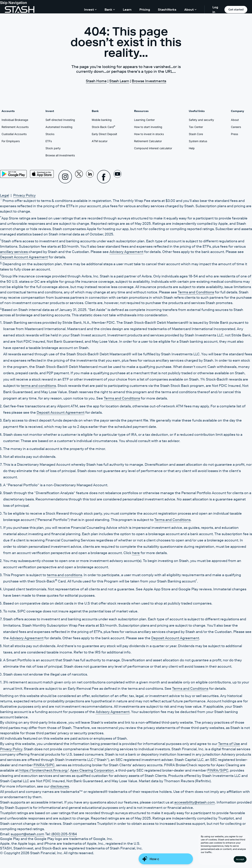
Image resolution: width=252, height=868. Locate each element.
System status (198, 141)
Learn (127, 9)
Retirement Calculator (148, 141)
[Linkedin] (90, 177)
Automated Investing (59, 127)
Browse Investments (149, 81)
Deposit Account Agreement (24, 257)
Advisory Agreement (126, 252)
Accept (240, 859)
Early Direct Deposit (104, 134)
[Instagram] (65, 177)
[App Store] (42, 174)
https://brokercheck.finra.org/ (44, 770)
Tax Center (196, 127)
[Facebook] (104, 177)
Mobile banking (102, 120)
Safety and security (201, 120)
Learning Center (144, 120)
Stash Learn (119, 81)
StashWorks (167, 9)
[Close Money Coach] (166, 859)
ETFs (49, 141)
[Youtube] (118, 177)
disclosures (60, 786)
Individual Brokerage (15, 120)
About (235, 120)
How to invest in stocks (149, 134)
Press (234, 134)
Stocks (50, 134)
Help (192, 148)
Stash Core (196, 134)
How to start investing (148, 127)
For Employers (11, 141)
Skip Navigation (13, 3)
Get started (236, 9)
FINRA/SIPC (44, 765)
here (136, 553)
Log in (215, 9)
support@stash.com (27, 834)
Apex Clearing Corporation (92, 770)
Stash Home (96, 81)
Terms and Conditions (196, 292)
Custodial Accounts (14, 134)
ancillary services (14, 252)
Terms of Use (229, 744)
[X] (79, 177)
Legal (5, 195)
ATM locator (100, 141)
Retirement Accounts (15, 127)
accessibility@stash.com (195, 802)
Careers (236, 127)
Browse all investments (60, 155)
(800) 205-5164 (64, 834)
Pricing (145, 9)
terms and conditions (38, 386)
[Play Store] (13, 174)
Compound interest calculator (153, 148)
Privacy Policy (24, 195)
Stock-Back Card (103, 127)
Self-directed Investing (60, 120)
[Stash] (20, 9)
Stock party (53, 148)
